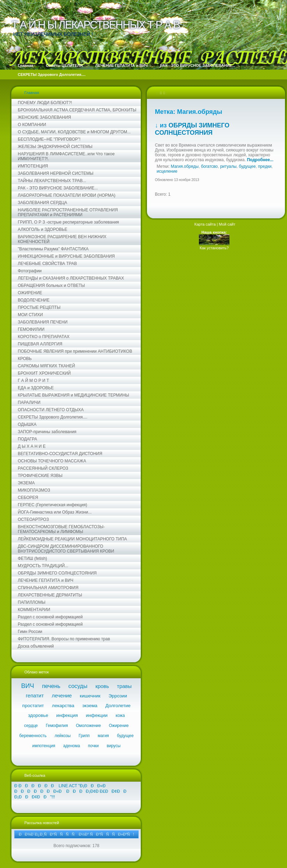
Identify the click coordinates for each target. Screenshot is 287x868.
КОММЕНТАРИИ (34, 610)
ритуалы (228, 166)
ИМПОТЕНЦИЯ (33, 166)
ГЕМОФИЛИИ (31, 329)
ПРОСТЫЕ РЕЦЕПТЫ (39, 307)
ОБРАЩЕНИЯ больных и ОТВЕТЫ (51, 286)
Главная (32, 93)
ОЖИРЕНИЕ (30, 293)
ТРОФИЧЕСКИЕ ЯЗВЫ (40, 476)
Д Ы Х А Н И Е (32, 446)
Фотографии (30, 271)
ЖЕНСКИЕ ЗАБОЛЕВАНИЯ (44, 117)
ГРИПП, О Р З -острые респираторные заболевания (68, 222)
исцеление (167, 171)
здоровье (38, 715)
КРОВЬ (25, 359)
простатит (33, 706)
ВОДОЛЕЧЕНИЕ (34, 300)
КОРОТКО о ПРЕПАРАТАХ (44, 337)
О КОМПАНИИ (32, 125)
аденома (72, 746)
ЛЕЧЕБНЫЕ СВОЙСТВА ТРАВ (47, 264)
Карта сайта (205, 224)
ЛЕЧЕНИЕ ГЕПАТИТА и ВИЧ (46, 580)
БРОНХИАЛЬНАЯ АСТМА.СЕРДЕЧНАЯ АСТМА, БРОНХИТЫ (77, 110)
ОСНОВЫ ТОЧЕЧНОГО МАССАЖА (52, 461)
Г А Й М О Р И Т (33, 381)
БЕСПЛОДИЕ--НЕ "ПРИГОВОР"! (49, 139)
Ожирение (119, 726)
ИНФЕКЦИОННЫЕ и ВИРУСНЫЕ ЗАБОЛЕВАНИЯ (66, 256)
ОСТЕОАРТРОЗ (33, 519)
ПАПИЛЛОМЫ (32, 602)
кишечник (90, 696)
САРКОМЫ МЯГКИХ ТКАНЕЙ (46, 366)
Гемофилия (57, 726)
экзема (90, 706)
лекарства (63, 706)
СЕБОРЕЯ (28, 498)
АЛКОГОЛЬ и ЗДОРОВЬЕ (42, 229)
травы (124, 686)
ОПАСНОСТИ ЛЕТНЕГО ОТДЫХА (51, 410)
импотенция (44, 746)
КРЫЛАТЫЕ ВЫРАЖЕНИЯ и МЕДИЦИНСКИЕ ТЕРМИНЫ (73, 395)
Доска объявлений (36, 646)
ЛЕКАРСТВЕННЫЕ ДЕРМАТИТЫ (50, 595)
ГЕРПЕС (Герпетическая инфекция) (52, 505)
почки (94, 746)
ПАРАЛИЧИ (29, 402)
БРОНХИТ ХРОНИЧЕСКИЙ (44, 373)
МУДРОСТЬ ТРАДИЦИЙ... (43, 566)
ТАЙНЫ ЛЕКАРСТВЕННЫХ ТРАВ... (52, 181)
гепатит (35, 695)
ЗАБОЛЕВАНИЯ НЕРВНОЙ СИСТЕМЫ (56, 173)
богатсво (209, 166)
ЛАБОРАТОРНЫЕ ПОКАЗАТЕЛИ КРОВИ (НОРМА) (67, 195)
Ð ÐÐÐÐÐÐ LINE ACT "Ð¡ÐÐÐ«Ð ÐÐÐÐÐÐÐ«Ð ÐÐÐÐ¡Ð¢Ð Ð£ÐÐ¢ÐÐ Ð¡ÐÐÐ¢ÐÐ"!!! (71, 791)
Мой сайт (227, 224)
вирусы (114, 746)
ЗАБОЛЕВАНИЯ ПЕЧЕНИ (43, 322)
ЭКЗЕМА (26, 483)
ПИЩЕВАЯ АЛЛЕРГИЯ (40, 344)
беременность (33, 736)
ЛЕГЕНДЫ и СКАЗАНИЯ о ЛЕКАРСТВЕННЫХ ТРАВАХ (71, 278)
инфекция (67, 715)
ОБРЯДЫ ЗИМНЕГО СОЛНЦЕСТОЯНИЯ (57, 573)
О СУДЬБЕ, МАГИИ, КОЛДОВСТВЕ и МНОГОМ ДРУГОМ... (74, 132)
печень (51, 686)
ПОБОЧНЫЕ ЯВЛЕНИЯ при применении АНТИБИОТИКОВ (75, 351)
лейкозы (63, 736)
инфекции (97, 715)
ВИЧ (28, 686)
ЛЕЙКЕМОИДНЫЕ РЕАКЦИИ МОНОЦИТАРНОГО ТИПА (72, 539)
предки (265, 166)
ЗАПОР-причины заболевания (47, 432)
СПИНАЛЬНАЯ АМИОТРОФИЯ (48, 588)
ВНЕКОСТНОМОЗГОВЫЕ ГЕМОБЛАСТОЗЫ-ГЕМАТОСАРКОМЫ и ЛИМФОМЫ (61, 529)
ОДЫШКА (27, 424)
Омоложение (88, 726)
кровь (102, 686)
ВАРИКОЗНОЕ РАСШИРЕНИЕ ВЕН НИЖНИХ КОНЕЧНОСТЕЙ (62, 239)
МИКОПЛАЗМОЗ (34, 490)
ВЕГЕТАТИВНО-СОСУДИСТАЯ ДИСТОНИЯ (60, 454)
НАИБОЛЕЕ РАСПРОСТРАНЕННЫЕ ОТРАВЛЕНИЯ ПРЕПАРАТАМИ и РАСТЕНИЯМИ (68, 212)
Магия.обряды (185, 166)
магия (103, 736)
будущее (125, 736)
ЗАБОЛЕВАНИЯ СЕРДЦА (42, 203)
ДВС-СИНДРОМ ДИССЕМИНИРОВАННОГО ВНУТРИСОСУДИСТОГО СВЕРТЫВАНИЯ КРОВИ (66, 549)
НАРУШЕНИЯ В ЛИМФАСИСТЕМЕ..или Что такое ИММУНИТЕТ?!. (66, 156)
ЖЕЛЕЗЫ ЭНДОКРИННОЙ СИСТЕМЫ (55, 147)
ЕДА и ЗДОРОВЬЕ (36, 388)
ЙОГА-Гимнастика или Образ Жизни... (55, 512)
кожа (120, 715)
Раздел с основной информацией (50, 617)
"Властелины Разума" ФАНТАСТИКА (53, 249)
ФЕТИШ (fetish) (32, 558)
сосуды (78, 686)
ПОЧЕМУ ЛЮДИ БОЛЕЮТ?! (45, 103)
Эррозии (118, 696)
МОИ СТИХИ (30, 315)
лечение (62, 695)
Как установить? (214, 248)
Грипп (84, 736)
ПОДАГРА (28, 439)
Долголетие (118, 706)
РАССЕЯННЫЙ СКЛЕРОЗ (43, 468)
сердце (31, 726)
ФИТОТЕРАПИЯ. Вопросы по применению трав (64, 639)
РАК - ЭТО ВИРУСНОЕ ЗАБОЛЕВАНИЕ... (58, 188)
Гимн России (30, 632)
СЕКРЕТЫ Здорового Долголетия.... (53, 417)
